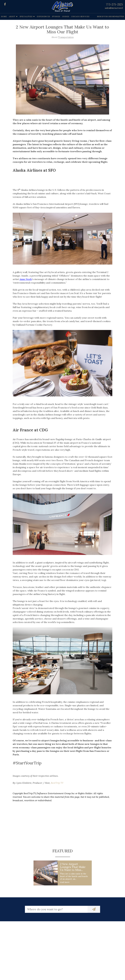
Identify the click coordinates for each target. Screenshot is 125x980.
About (12, 17)
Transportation (66, 37)
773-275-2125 (114, 4)
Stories (56, 17)
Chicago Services (80, 17)
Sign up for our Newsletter (111, 17)
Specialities (26, 17)
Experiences (43, 17)
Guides (66, 17)
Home (4, 17)
